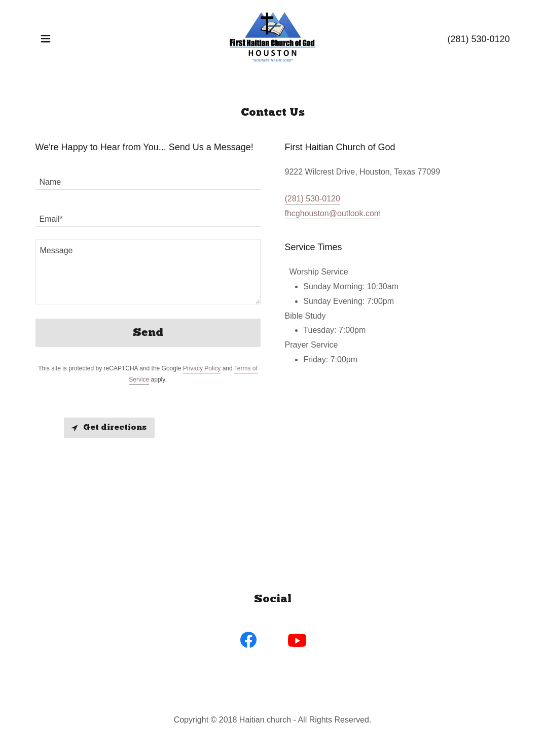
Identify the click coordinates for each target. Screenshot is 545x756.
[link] (273, 38)
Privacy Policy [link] (202, 368)
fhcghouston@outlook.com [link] (333, 213)
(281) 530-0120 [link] (478, 39)
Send (148, 333)
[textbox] (148, 177)
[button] (46, 39)
